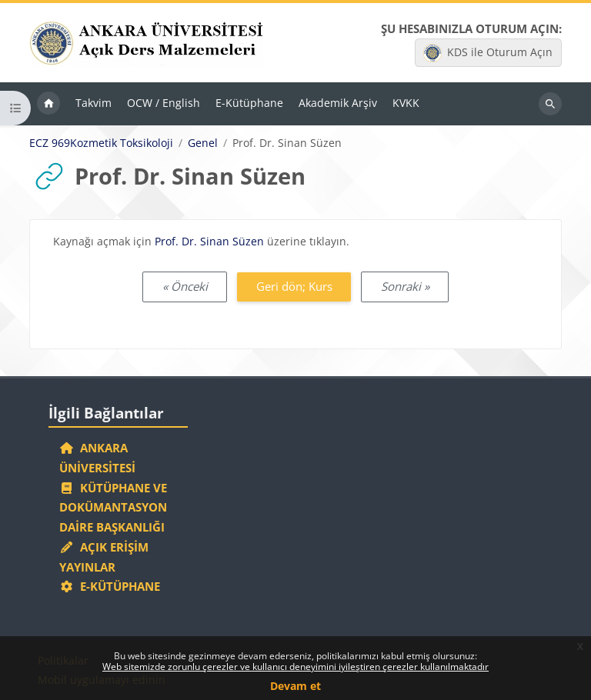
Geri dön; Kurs (294, 286)
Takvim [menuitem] (93, 103)
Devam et (295, 686)
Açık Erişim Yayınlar (104, 557)
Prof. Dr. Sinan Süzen (209, 241)
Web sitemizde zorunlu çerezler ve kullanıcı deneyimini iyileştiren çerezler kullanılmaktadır (295, 667)
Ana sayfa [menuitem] (48, 104)
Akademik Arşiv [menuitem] (338, 103)
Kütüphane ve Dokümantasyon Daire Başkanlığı (113, 508)
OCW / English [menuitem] (164, 103)
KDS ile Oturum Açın (488, 53)
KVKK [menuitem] (406, 103)
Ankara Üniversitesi (97, 458)
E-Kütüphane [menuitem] (249, 103)
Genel (203, 143)
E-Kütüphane (110, 586)
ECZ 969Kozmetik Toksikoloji (101, 143)
